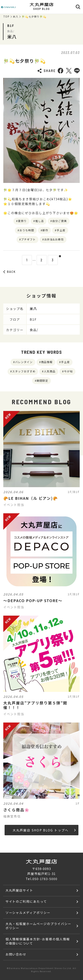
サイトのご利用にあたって (26, 901)
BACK (9, 272)
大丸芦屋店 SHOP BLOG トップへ (44, 830)
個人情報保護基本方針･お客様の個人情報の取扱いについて (38, 941)
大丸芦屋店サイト (19, 890)
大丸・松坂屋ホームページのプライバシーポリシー (38, 926)
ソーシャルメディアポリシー (28, 912)
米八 (16, 17)
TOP (6, 17)
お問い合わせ (16, 954)
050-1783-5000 (45, 879)
